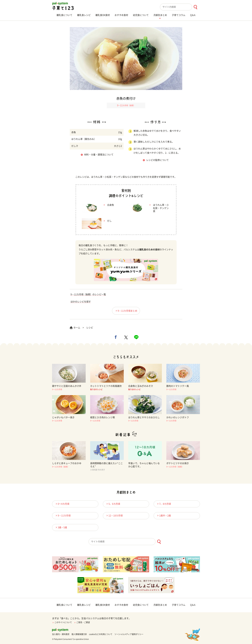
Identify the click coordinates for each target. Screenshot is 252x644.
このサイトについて (62, 622)
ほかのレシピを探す (81, 302)
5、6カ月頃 (113, 504)
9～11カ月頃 (63, 515)
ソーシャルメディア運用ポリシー (129, 634)
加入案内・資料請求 (61, 634)
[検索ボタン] (195, 7)
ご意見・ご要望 (82, 622)
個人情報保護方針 (79, 634)
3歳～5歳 (61, 527)
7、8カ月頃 (164, 504)
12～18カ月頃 (114, 515)
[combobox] (180, 7)
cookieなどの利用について (101, 634)
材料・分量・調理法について (99, 155)
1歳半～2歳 (164, 515)
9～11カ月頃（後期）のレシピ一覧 (88, 294)
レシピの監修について (157, 160)
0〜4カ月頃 (62, 504)
